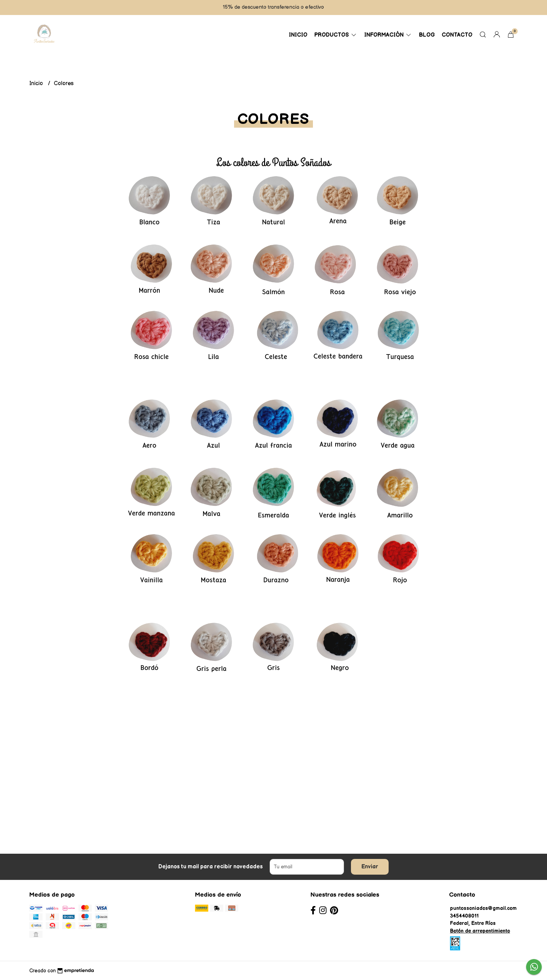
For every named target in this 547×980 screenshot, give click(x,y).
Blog (427, 35)
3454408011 (464, 916)
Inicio (298, 35)
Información (388, 35)
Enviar (370, 867)
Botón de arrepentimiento (480, 931)
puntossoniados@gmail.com (483, 908)
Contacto (457, 35)
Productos (336, 35)
